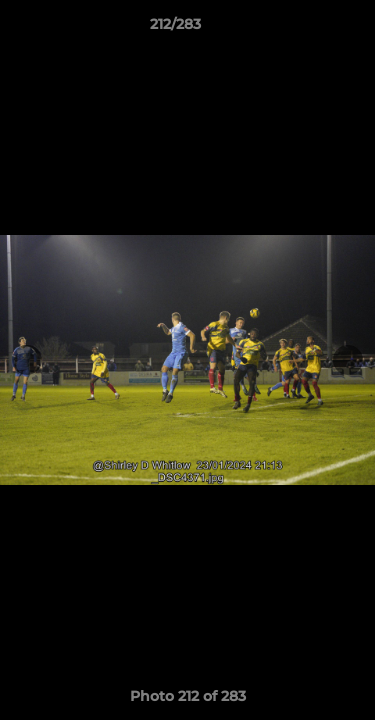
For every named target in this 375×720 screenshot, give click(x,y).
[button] (303, 29)
